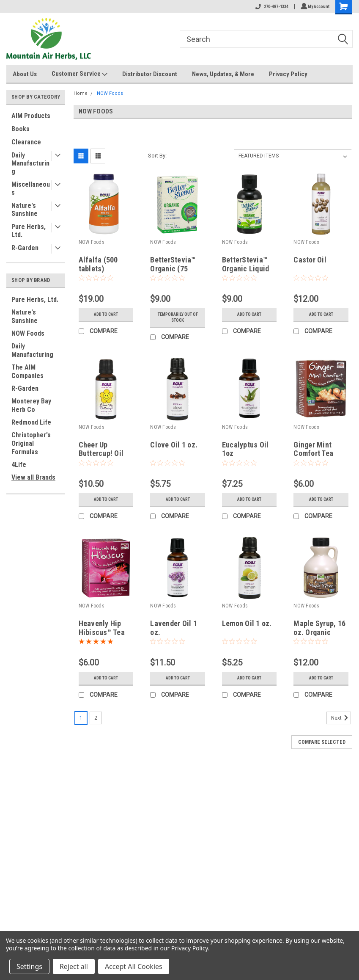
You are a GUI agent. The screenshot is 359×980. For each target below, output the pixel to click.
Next (341, 718)
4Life (19, 465)
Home (81, 93)
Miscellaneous (31, 188)
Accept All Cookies (134, 966)
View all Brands (33, 477)
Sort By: (157, 156)
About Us (25, 74)
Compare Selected (322, 742)
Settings (29, 966)
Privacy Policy (288, 74)
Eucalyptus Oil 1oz (245, 449)
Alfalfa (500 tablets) (98, 264)
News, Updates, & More (223, 74)
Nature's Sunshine (25, 210)
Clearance (26, 142)
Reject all (74, 966)
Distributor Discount (150, 74)
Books (21, 129)
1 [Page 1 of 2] (81, 718)
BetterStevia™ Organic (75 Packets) (173, 269)
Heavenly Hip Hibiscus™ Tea (102, 628)
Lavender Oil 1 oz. (174, 628)
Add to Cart (106, 315)
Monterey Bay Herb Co (31, 405)
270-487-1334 (271, 7)
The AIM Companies (27, 371)
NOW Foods (28, 333)
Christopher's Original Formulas (31, 443)
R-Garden (25, 248)
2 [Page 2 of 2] (96, 718)
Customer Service (79, 74)
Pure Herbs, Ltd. (29, 231)
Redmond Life (31, 422)
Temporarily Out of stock (178, 317)
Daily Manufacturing (30, 163)
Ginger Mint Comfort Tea (313, 449)
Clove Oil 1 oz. (174, 445)
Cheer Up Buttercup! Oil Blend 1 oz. (101, 454)
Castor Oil (310, 260)
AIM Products (31, 116)
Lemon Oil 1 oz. (247, 623)
